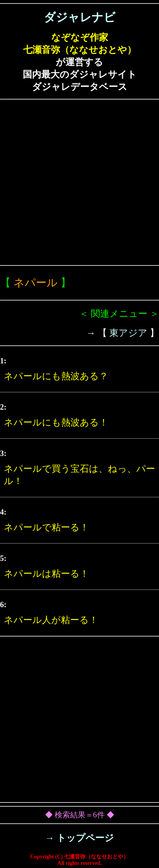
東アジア (128, 333)
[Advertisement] (79, 182)
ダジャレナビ (80, 17)
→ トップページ (79, 838)
